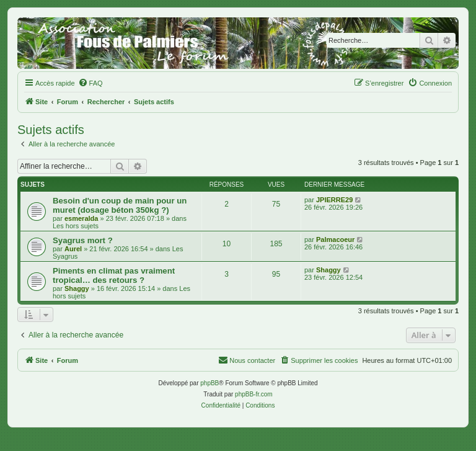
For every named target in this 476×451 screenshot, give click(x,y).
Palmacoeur (335, 239)
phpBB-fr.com (254, 394)
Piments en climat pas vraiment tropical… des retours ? (114, 275)
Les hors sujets (76, 226)
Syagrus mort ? (83, 240)
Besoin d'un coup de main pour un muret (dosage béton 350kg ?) (120, 205)
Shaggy (77, 288)
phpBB (209, 383)
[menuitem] (90, 83)
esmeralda (81, 218)
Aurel (73, 249)
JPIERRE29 (334, 200)
